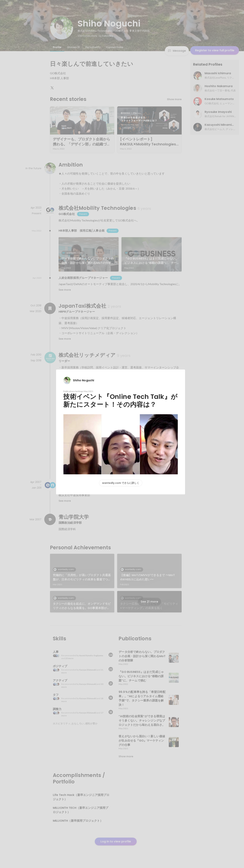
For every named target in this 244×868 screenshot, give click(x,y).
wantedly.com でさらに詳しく (121, 483)
